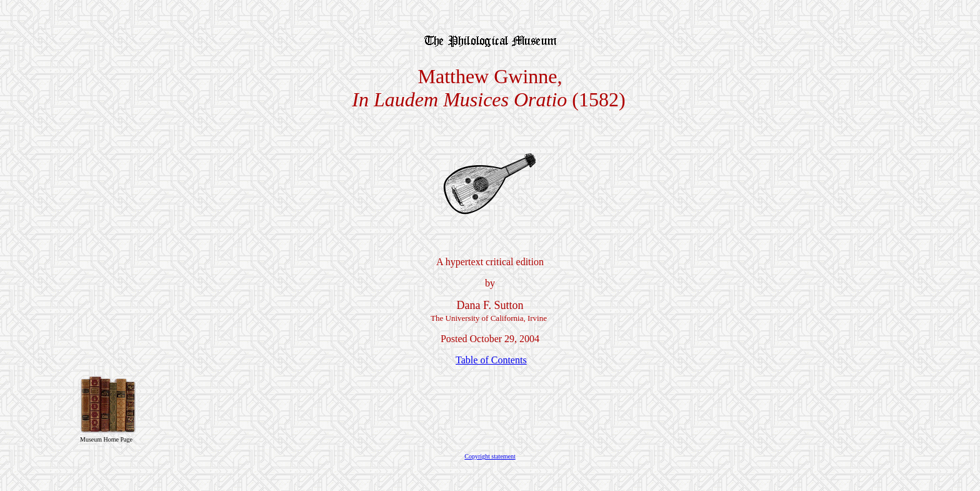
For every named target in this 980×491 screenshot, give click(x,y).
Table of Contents (491, 360)
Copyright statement (490, 456)
